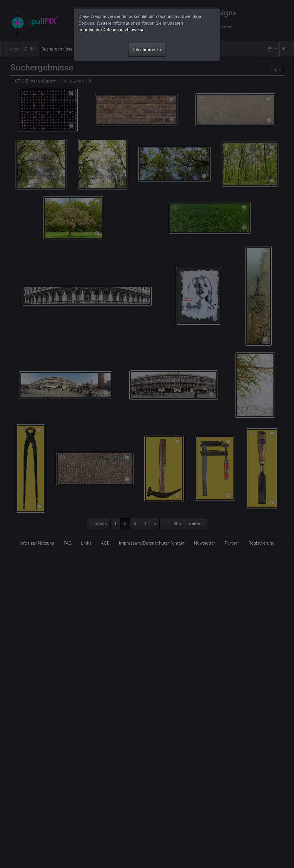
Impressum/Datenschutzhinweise (111, 30)
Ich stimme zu (147, 50)
